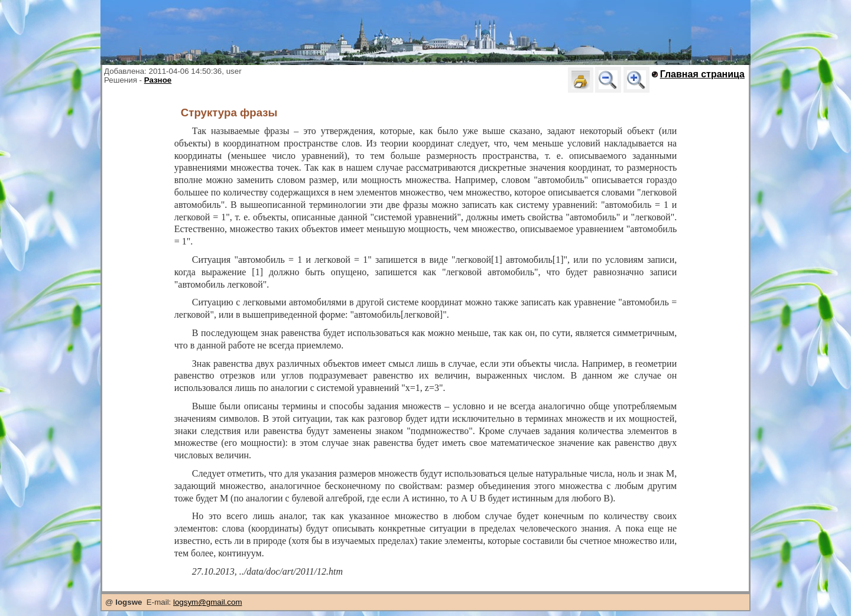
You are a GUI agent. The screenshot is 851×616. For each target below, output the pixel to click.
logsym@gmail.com (207, 602)
